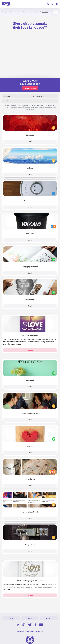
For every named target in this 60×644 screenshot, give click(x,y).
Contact (49, 618)
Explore (30, 350)
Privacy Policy (30, 631)
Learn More (45, 12)
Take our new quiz (30, 88)
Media (30, 618)
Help (11, 618)
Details (30, 142)
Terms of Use (20, 631)
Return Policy (40, 631)
